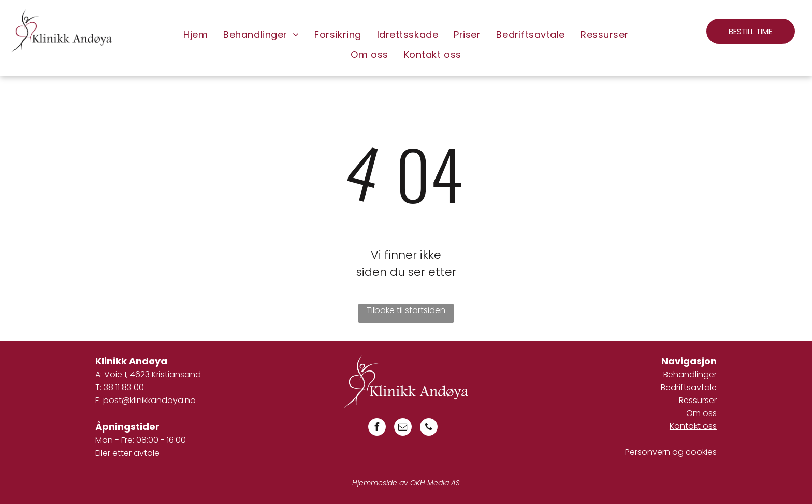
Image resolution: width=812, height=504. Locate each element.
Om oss (701, 413)
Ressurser (698, 400)
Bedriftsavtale (689, 387)
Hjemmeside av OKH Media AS (406, 483)
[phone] (429, 428)
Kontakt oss (693, 426)
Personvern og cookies (671, 452)
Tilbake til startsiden (406, 310)
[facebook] (377, 428)
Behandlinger (690, 374)
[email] (403, 428)
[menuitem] (195, 35)
